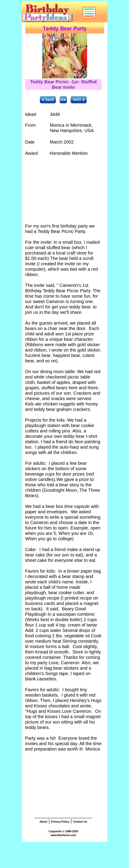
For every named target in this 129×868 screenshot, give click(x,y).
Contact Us (80, 822)
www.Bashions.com (63, 835)
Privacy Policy (60, 822)
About (43, 822)
